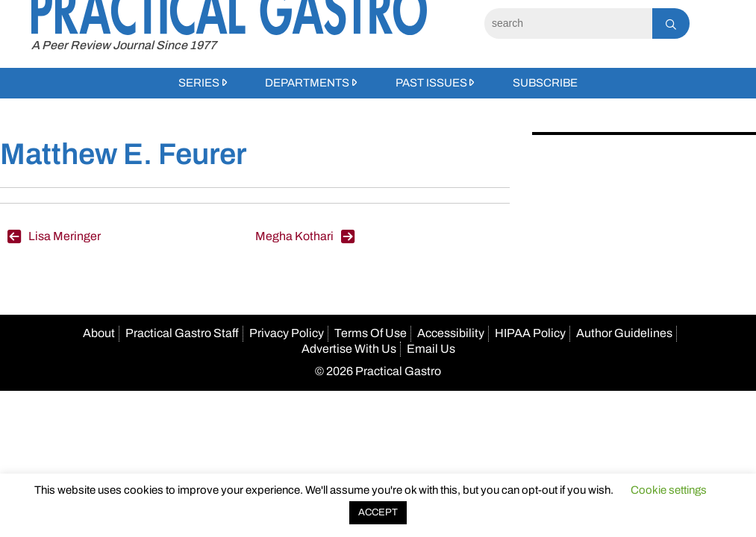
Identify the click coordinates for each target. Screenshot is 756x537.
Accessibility (451, 333)
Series (199, 83)
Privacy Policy (287, 333)
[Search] (568, 23)
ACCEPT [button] (378, 512)
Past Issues (431, 83)
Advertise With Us (349, 349)
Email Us (431, 349)
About (99, 333)
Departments (307, 83)
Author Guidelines (624, 333)
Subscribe (545, 83)
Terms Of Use (371, 333)
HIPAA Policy (530, 333)
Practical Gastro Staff (182, 333)
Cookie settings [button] (669, 490)
